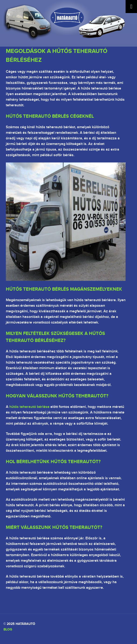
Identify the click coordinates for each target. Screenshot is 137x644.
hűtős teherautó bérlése (29, 407)
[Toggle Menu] (131, 7)
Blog (8, 629)
